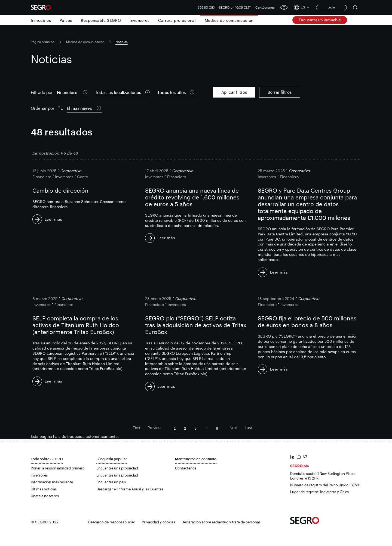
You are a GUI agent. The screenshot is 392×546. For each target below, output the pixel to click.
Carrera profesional (177, 20)
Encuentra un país (111, 482)
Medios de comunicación (229, 20)
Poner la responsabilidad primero (58, 468)
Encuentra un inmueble (320, 20)
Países (66, 20)
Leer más (54, 219)
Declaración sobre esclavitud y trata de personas (221, 522)
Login (331, 7)
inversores (39, 475)
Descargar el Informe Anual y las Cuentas (130, 489)
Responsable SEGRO (101, 20)
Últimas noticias (44, 489)
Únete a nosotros (45, 496)
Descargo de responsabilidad (112, 522)
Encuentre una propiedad (117, 468)
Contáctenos (265, 7)
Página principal (43, 42)
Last (248, 428)
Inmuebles (41, 20)
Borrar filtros (280, 92)
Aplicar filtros (234, 92)
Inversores (140, 20)
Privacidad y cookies (158, 522)
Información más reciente (52, 482)
